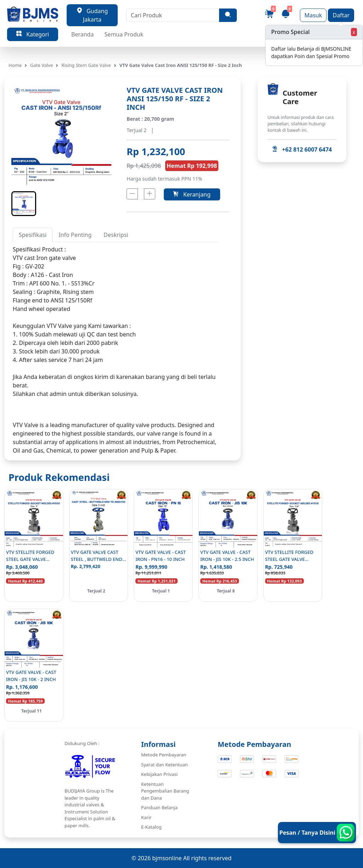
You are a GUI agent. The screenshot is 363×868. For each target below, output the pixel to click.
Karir (146, 817)
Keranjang (192, 194)
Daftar (341, 15)
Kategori (33, 34)
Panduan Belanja (159, 807)
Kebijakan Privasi (159, 774)
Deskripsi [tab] (116, 235)
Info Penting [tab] (75, 235)
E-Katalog (151, 827)
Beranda (82, 34)
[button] (24, 204)
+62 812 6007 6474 (302, 149)
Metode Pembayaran (164, 755)
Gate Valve (41, 65)
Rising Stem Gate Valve (86, 65)
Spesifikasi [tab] (33, 235)
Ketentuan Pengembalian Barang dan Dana (165, 791)
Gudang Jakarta (92, 15)
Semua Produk (124, 34)
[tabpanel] (116, 330)
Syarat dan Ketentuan (164, 765)
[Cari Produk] (173, 15)
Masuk (313, 15)
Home (15, 65)
